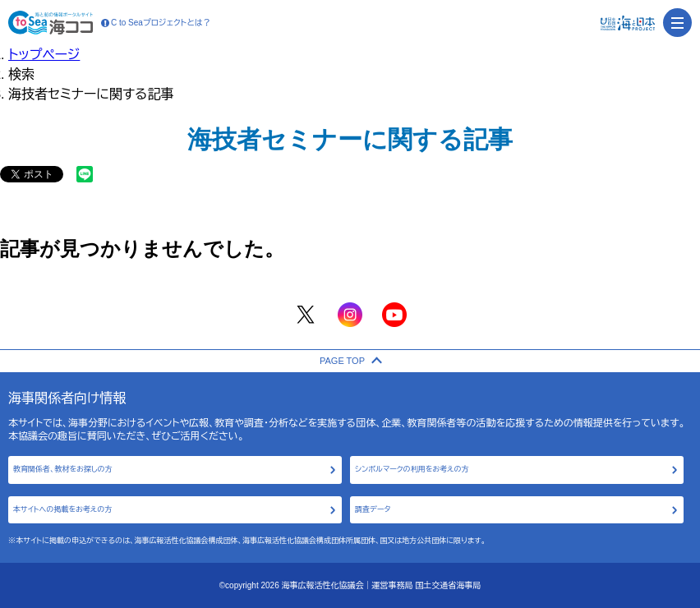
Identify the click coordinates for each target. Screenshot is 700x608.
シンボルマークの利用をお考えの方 (412, 469)
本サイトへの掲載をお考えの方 (62, 509)
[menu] (677, 23)
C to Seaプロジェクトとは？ (156, 23)
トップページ (44, 55)
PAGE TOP (350, 361)
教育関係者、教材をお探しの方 (63, 469)
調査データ (373, 509)
